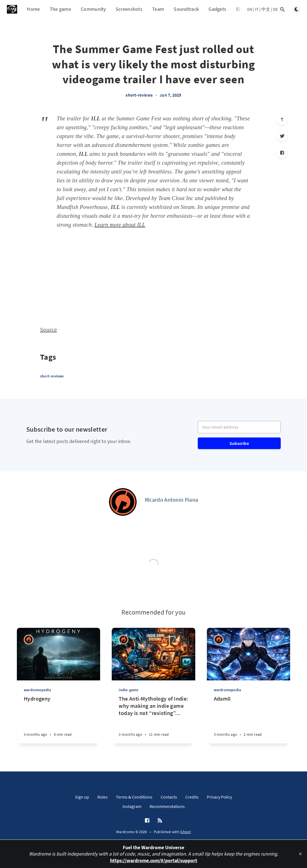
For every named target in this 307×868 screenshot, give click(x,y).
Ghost (186, 832)
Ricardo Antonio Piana (171, 500)
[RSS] (160, 821)
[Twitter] (282, 136)
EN (250, 9)
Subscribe (239, 443)
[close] (300, 854)
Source (49, 329)
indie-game (128, 690)
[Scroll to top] (282, 120)
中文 (266, 9)
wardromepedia (37, 690)
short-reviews (139, 95)
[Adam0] (249, 719)
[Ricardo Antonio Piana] (123, 502)
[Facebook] (282, 153)
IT (257, 9)
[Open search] (282, 9)
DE (275, 9)
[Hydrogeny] (58, 719)
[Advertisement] (153, 276)
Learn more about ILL (120, 225)
